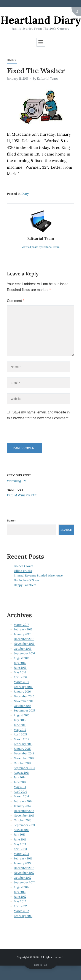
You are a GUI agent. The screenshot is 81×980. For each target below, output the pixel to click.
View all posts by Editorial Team (41, 247)
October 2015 (23, 706)
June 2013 (20, 839)
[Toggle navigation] (41, 42)
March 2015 (21, 739)
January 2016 (22, 692)
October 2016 (23, 649)
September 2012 (24, 882)
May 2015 (20, 730)
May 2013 (20, 844)
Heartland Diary (41, 20)
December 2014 (24, 753)
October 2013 (23, 820)
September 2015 (24, 711)
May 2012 (20, 901)
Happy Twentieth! (25, 585)
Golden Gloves (24, 566)
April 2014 (20, 792)
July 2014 (20, 777)
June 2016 (20, 668)
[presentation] (37, 434)
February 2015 (23, 744)
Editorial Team (47, 79)
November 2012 (24, 873)
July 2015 (20, 720)
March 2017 (21, 625)
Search (12, 521)
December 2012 (24, 868)
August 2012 (22, 887)
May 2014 (20, 787)
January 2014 (22, 806)
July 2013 (20, 835)
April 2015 (20, 734)
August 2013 (22, 830)
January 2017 (22, 634)
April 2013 (20, 849)
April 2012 (20, 906)
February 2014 (23, 801)
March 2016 (21, 682)
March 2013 (21, 854)
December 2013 (24, 811)
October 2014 (23, 763)
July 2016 (20, 663)
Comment (16, 301)
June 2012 (20, 897)
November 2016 (24, 644)
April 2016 (20, 677)
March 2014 (21, 796)
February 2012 (23, 916)
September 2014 (24, 768)
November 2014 (24, 758)
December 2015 (24, 696)
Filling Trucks (23, 571)
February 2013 (23, 858)
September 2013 (24, 825)
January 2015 (22, 749)
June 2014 (20, 782)
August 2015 (22, 715)
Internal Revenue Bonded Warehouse (38, 576)
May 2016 (20, 672)
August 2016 (22, 658)
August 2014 (22, 773)
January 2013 (22, 863)
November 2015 (24, 701)
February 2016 (23, 687)
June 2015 (20, 725)
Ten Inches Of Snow (27, 580)
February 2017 (23, 629)
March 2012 (21, 911)
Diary (12, 60)
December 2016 (24, 639)
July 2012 (20, 892)
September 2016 (24, 653)
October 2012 (23, 878)
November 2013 (24, 816)
